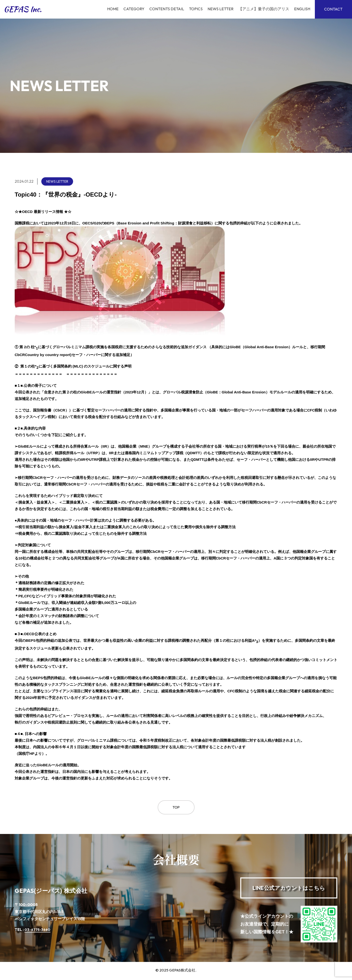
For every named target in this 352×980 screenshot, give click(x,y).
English (301, 9)
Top (176, 808)
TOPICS (195, 9)
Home (112, 9)
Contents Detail (166, 9)
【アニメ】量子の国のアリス (263, 9)
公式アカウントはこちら (289, 889)
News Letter (220, 9)
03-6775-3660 (38, 931)
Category (133, 9)
